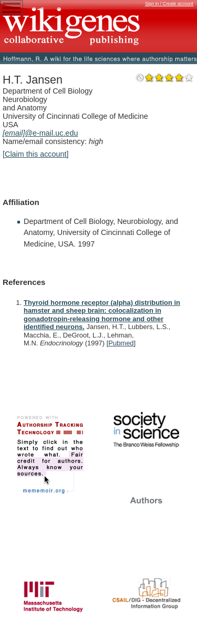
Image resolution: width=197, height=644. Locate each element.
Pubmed (121, 343)
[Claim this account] (36, 154)
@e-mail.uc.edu (40, 133)
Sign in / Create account (169, 4)
